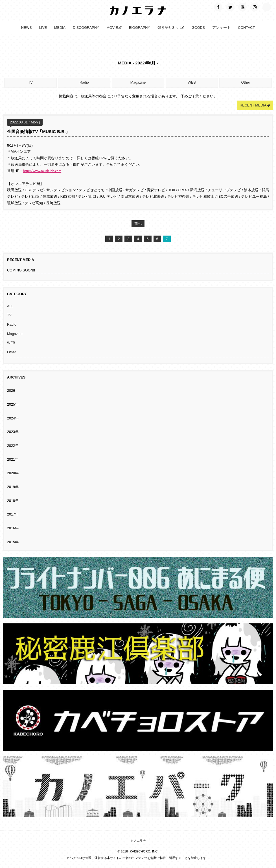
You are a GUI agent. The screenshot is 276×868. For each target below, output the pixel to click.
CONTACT (246, 28)
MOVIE (114, 28)
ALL (10, 306)
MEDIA (60, 28)
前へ (138, 224)
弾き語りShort (171, 28)
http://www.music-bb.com (42, 171)
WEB (192, 82)
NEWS (27, 28)
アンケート (221, 28)
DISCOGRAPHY (86, 28)
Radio (84, 82)
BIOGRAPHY (140, 28)
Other (246, 82)
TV (30, 82)
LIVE (43, 28)
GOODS (198, 28)
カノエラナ (138, 841)
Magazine (138, 82)
